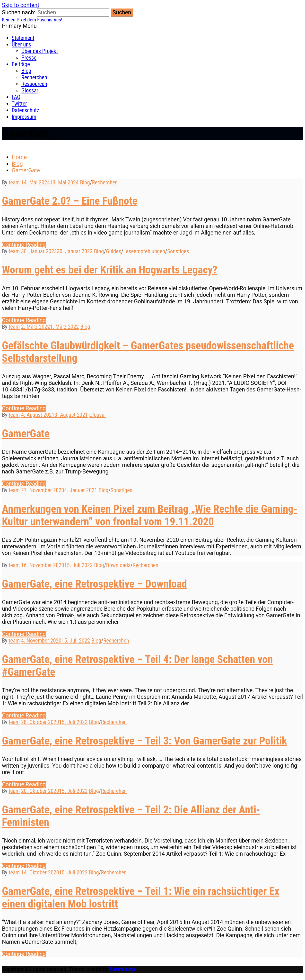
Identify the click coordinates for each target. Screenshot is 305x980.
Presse (29, 58)
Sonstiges (178, 251)
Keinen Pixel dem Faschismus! (32, 20)
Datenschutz (25, 110)
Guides (114, 251)
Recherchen (34, 77)
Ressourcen (34, 84)
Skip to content (21, 5)
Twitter (19, 104)
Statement (23, 38)
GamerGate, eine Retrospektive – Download (94, 584)
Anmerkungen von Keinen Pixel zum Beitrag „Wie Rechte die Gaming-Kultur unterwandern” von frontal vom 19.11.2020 (150, 515)
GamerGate (26, 434)
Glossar (30, 91)
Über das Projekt (40, 51)
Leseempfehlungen (144, 251)
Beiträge (21, 64)
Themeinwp (122, 969)
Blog (26, 71)
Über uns (21, 45)
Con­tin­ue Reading (24, 245)
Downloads (118, 565)
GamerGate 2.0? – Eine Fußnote (70, 201)
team (14, 183)
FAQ (16, 97)
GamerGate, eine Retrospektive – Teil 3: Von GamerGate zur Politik (144, 741)
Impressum (24, 117)
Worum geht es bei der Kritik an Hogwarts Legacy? (110, 270)
